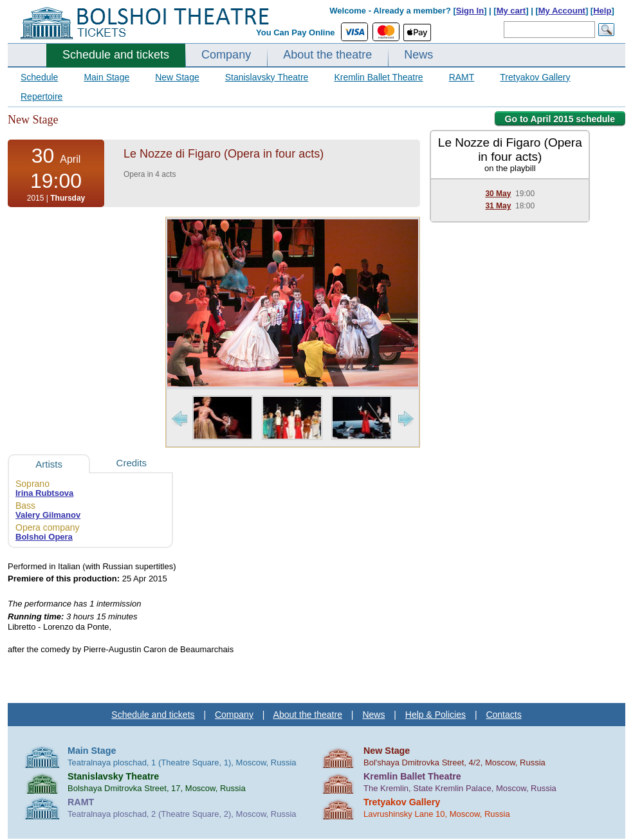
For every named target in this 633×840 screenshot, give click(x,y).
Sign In (470, 11)
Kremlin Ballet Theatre (378, 77)
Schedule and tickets (116, 55)
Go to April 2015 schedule (560, 119)
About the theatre (327, 55)
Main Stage (106, 77)
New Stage (177, 77)
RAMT (462, 77)
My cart (511, 11)
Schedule (39, 77)
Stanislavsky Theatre (267, 77)
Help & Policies (436, 715)
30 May (498, 194)
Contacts (503, 715)
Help (602, 11)
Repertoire (41, 96)
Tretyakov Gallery (535, 77)
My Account (562, 11)
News (418, 55)
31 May (498, 206)
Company (226, 55)
